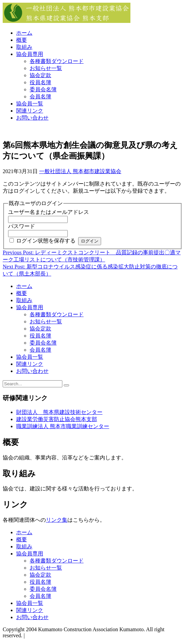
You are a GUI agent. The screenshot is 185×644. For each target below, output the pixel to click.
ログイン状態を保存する (46, 241)
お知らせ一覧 (46, 68)
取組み (24, 47)
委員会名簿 (43, 89)
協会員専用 (30, 54)
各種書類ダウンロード (57, 61)
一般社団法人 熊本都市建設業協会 (80, 171)
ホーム (24, 33)
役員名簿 (40, 82)
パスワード (22, 226)
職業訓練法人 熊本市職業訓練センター (63, 426)
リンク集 (57, 520)
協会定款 (40, 75)
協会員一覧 (30, 104)
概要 (22, 40)
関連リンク (30, 111)
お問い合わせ (32, 118)
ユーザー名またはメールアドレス (49, 212)
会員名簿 (40, 96)
